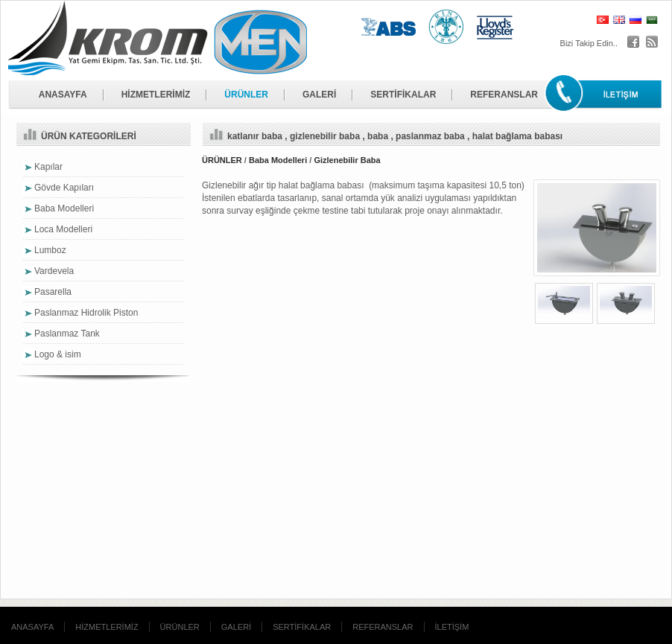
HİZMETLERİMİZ (156, 95)
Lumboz (50, 250)
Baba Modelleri (278, 160)
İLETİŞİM (452, 627)
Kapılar (48, 167)
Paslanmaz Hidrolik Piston (86, 313)
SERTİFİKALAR (403, 95)
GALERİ (319, 95)
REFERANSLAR (504, 95)
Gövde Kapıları (64, 188)
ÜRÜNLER (246, 95)
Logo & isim (58, 354)
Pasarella (53, 292)
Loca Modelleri (63, 229)
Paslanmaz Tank (67, 334)
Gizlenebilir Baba (347, 160)
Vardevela (54, 271)
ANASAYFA (63, 95)
